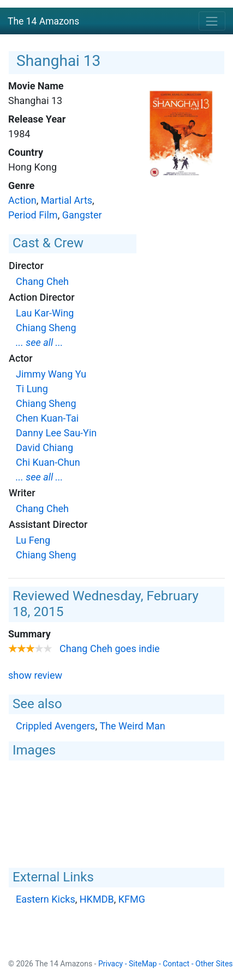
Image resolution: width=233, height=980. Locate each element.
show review (35, 675)
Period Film (33, 215)
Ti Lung (32, 389)
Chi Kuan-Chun (48, 462)
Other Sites (214, 964)
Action (22, 200)
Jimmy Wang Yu (51, 374)
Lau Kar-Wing (45, 313)
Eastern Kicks (46, 899)
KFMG (132, 899)
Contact (176, 964)
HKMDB (97, 899)
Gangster (82, 215)
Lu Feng (33, 540)
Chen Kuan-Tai (47, 418)
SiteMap (143, 964)
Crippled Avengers (55, 726)
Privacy (110, 964)
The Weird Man (132, 726)
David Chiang (44, 448)
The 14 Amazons (43, 21)
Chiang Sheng (46, 328)
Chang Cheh (42, 281)
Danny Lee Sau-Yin (56, 433)
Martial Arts (67, 200)
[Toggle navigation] (212, 21)
